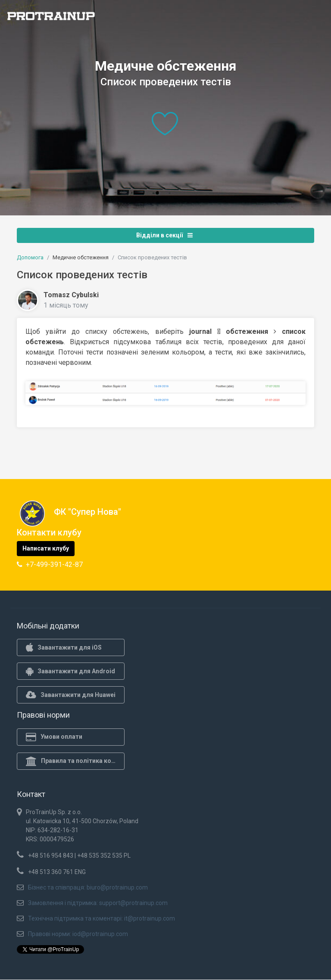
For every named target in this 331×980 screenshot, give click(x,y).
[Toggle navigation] (319, 19)
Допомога (30, 257)
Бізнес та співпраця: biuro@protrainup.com (88, 887)
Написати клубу (46, 548)
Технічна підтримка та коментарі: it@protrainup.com (101, 918)
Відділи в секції (164, 235)
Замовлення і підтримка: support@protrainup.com (98, 903)
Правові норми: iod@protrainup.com (78, 934)
